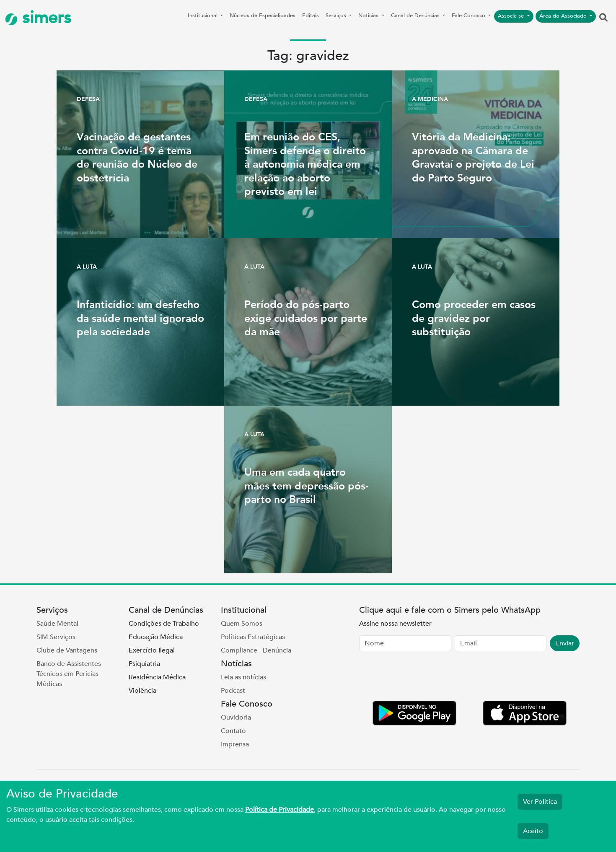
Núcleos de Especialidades (263, 16)
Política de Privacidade (280, 810)
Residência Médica (157, 677)
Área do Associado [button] (564, 16)
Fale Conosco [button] (469, 16)
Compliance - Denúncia (256, 650)
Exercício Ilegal (152, 650)
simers (38, 18)
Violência (142, 691)
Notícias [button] (369, 16)
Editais (311, 16)
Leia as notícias (243, 677)
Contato (233, 731)
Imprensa (235, 744)
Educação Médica (156, 637)
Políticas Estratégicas (253, 637)
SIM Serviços (56, 637)
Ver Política (540, 802)
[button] (603, 18)
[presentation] (423, 678)
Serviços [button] (337, 16)
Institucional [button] (203, 16)
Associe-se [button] (512, 16)
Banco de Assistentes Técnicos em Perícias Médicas (69, 674)
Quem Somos (242, 624)
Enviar (565, 643)
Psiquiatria (144, 664)
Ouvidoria (236, 717)
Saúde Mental (57, 624)
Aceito (533, 831)
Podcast (233, 691)
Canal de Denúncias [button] (416, 16)
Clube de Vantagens (67, 650)
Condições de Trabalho (164, 624)
